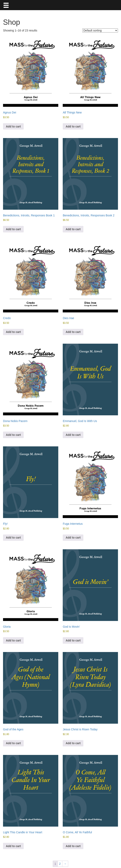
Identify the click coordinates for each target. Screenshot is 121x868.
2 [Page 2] (60, 864)
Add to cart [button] (13, 126)
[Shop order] (100, 30)
